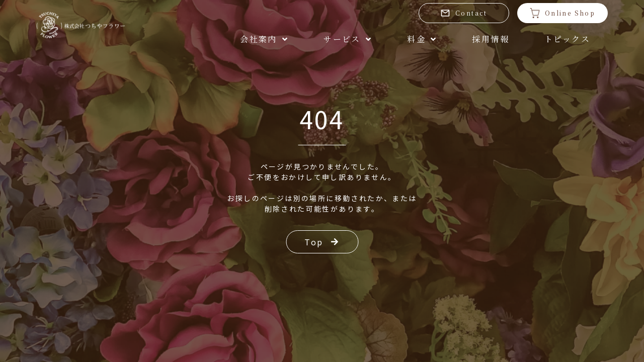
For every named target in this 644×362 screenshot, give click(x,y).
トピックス (567, 39)
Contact (464, 13)
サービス (348, 39)
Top (322, 242)
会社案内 (264, 39)
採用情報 (491, 39)
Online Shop (562, 13)
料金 (422, 39)
